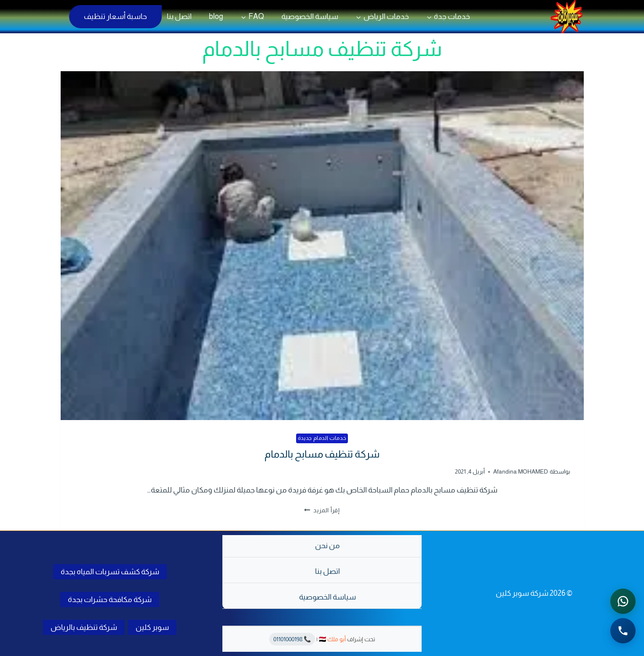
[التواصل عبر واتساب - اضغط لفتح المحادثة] (623, 601)
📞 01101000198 (292, 639)
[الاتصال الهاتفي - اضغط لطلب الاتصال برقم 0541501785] (623, 631)
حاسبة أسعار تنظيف (115, 16)
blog (216, 16)
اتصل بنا (179, 16)
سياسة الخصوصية (310, 16)
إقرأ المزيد (322, 510)
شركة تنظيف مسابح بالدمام (322, 454)
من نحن (327, 546)
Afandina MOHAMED (521, 471)
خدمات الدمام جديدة (322, 438)
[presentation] (322, 246)
